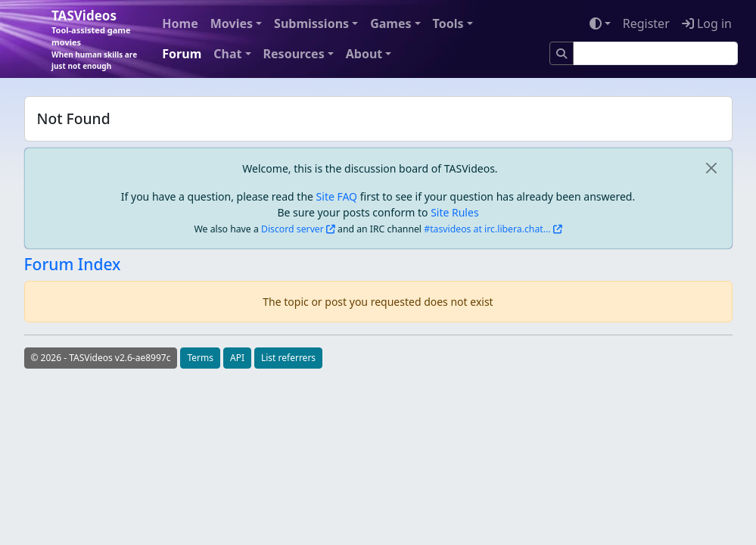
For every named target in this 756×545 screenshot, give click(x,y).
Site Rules (454, 212)
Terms (200, 358)
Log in (707, 23)
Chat (227, 54)
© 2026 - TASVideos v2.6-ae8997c (101, 358)
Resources (294, 54)
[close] (712, 168)
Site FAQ (337, 196)
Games (390, 23)
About (364, 54)
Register (646, 23)
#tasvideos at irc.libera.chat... (487, 229)
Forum (182, 54)
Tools (448, 23)
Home (180, 23)
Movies (232, 23)
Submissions (311, 23)
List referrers (288, 358)
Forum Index (73, 264)
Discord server (292, 229)
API (237, 358)
